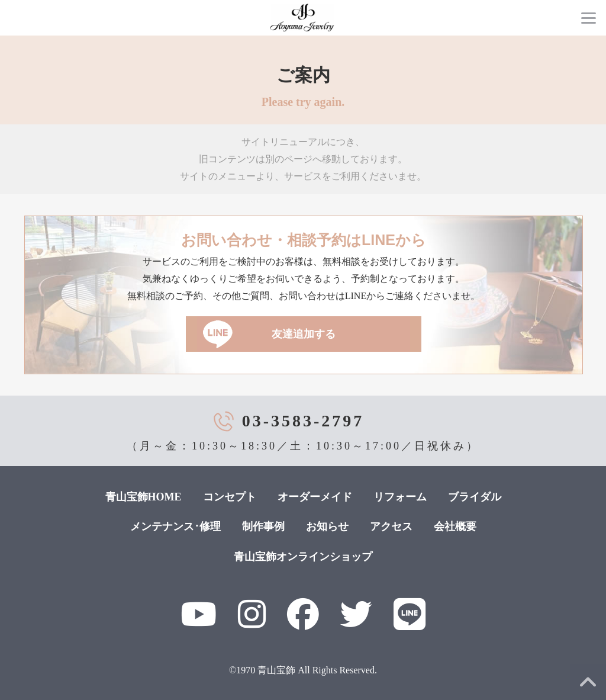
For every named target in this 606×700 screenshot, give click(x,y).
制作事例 (263, 526)
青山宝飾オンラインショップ (303, 557)
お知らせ (327, 526)
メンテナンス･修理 (175, 526)
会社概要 (455, 526)
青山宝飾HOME (144, 497)
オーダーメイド (315, 497)
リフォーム (400, 497)
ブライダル (475, 497)
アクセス (391, 526)
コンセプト (230, 497)
